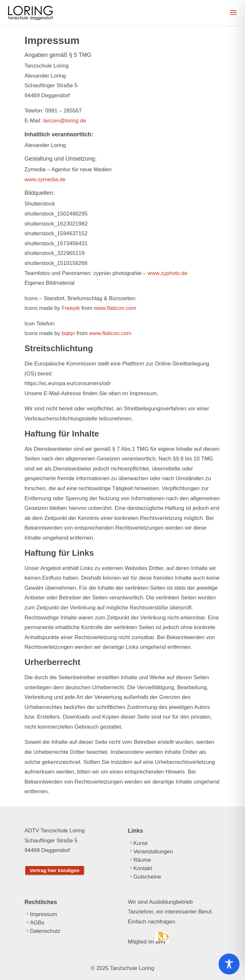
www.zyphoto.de (168, 273)
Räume (142, 860)
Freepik (71, 308)
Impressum (44, 914)
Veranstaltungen (153, 852)
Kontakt (143, 868)
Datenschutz (45, 931)
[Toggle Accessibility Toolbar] (229, 964)
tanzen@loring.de (65, 121)
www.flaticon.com (115, 308)
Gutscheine (147, 877)
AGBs (37, 923)
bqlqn (68, 333)
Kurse (141, 843)
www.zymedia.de (45, 179)
